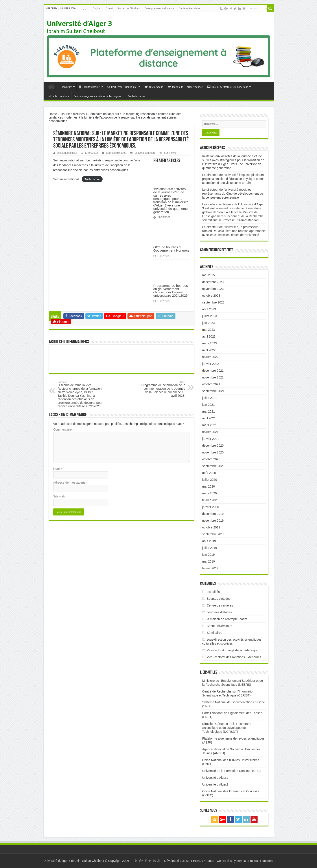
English (97, 8)
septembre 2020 (213, 466)
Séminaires (214, 633)
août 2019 (209, 541)
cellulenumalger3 (67, 153)
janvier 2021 (211, 439)
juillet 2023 (210, 316)
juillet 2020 (210, 480)
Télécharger (92, 179)
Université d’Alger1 (215, 778)
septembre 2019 (213, 534)
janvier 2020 (211, 507)
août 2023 (209, 309)
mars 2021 (210, 425)
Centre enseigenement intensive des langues (97, 96)
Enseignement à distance (159, 8)
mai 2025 (209, 275)
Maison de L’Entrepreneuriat (185, 87)
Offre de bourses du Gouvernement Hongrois (171, 249)
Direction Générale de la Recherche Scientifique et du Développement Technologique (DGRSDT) (227, 728)
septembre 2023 (213, 302)
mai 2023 (209, 330)
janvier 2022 (211, 364)
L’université (66, 87)
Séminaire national (66, 179)
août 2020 (209, 473)
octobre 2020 (211, 459)
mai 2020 (209, 486)
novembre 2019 (213, 521)
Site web (59, 496)
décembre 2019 (213, 514)
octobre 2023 (211, 296)
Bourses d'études (73, 114)
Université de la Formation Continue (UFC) (231, 771)
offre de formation (59, 96)
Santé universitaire (189, 8)
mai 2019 (209, 561)
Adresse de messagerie (70, 482)
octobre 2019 (211, 527)
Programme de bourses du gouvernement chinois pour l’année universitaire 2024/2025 (171, 291)
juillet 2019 (210, 548)
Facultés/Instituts (90, 87)
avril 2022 (209, 350)
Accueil (52, 86)
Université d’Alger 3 (79, 23)
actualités (213, 592)
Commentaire (63, 429)
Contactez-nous (136, 96)
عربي (85, 8)
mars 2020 (210, 493)
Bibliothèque (154, 87)
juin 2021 (209, 405)
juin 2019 (209, 555)
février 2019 (210, 568)
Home (53, 114)
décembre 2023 (213, 282)
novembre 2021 (213, 377)
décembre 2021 (213, 371)
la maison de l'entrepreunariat (227, 619)
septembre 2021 (213, 391)
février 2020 (210, 500)
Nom (58, 469)
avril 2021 (209, 418)
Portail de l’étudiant (129, 8)
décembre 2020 (213, 446)
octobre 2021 (211, 384)
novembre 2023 (213, 289)
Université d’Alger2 (215, 784)
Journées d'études (219, 612)
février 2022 (210, 357)
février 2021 (210, 432)
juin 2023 (209, 323)
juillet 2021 (210, 398)
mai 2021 (209, 411)
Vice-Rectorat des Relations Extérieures (234, 657)
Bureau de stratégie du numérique (228, 87)
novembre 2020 (213, 452)
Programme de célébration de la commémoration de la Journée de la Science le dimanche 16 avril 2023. (163, 389)
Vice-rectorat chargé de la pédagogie (232, 650)
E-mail (109, 8)
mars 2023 (210, 343)
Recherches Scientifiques (122, 87)
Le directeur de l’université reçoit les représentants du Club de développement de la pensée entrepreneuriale (233, 194)
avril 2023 (209, 336)
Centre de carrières (220, 605)
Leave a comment (145, 153)
